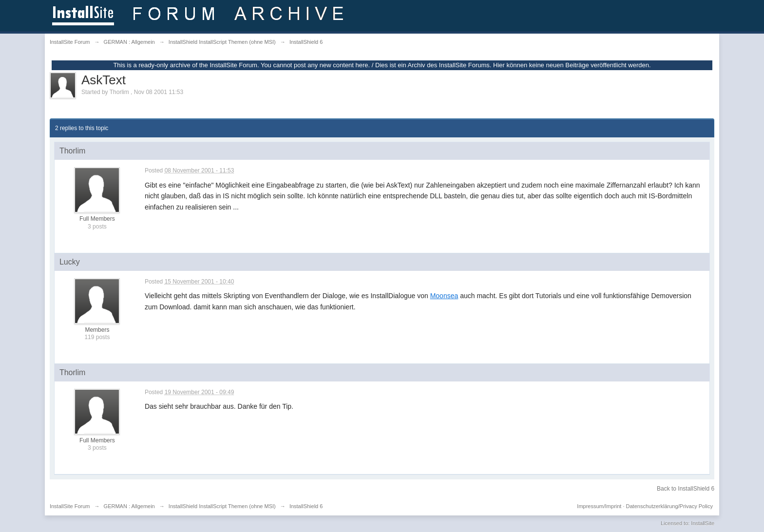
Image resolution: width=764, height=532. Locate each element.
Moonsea (444, 296)
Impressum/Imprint (599, 506)
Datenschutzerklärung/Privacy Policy (670, 506)
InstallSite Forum (70, 506)
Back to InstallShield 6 (686, 489)
